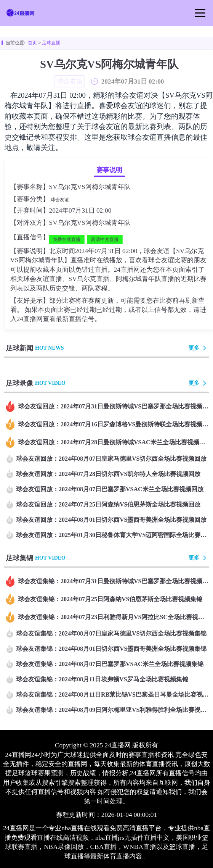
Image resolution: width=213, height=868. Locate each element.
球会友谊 (60, 200)
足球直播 (51, 43)
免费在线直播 (66, 239)
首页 (32, 43)
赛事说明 (109, 170)
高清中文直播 (104, 239)
